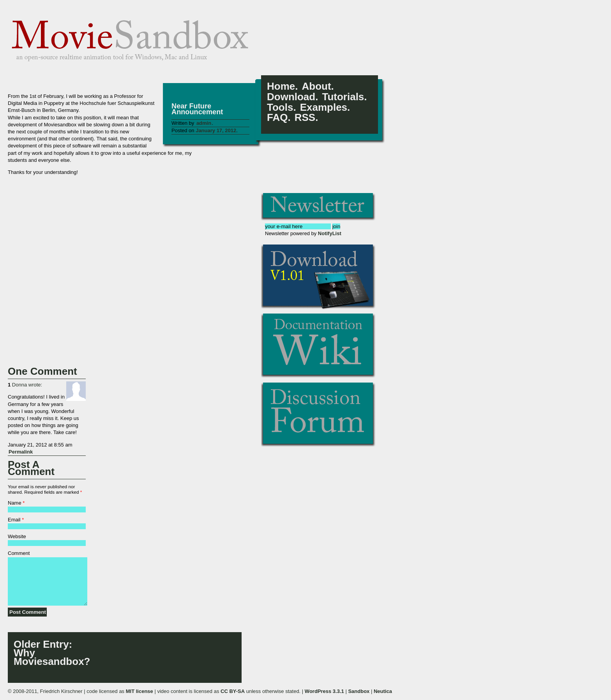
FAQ (277, 118)
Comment (19, 553)
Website (17, 536)
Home (281, 86)
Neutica (383, 691)
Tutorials (343, 97)
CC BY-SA (233, 691)
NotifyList (330, 233)
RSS (305, 118)
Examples (324, 107)
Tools (280, 107)
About (316, 86)
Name (15, 503)
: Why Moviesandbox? (50, 653)
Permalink (21, 452)
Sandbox (359, 691)
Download (291, 97)
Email (14, 520)
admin (204, 123)
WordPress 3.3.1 (324, 691)
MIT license (140, 691)
